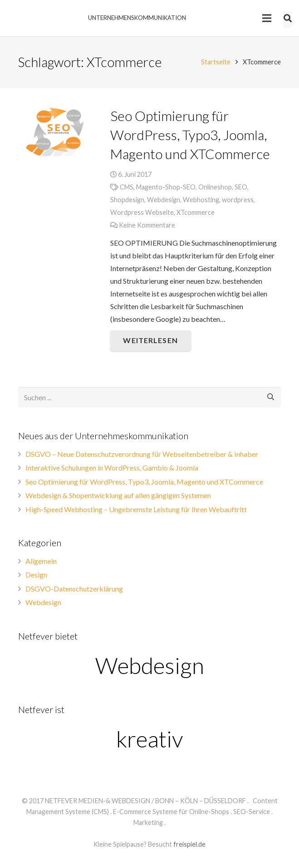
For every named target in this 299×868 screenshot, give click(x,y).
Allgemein (41, 561)
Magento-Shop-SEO (166, 187)
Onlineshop (215, 187)
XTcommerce (196, 212)
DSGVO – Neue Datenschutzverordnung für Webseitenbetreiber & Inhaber (142, 454)
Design (36, 575)
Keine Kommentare (147, 225)
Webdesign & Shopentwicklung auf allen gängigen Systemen (118, 495)
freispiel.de (189, 844)
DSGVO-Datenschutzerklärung (74, 589)
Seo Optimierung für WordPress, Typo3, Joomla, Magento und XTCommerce (190, 135)
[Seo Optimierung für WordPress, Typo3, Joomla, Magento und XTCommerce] (58, 132)
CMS (127, 187)
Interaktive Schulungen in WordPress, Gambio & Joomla (112, 468)
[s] (149, 397)
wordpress (238, 200)
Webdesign (164, 200)
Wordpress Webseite (142, 212)
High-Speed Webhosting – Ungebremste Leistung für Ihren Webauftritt (136, 509)
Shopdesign (127, 200)
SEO (241, 187)
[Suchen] (271, 397)
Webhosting (201, 200)
